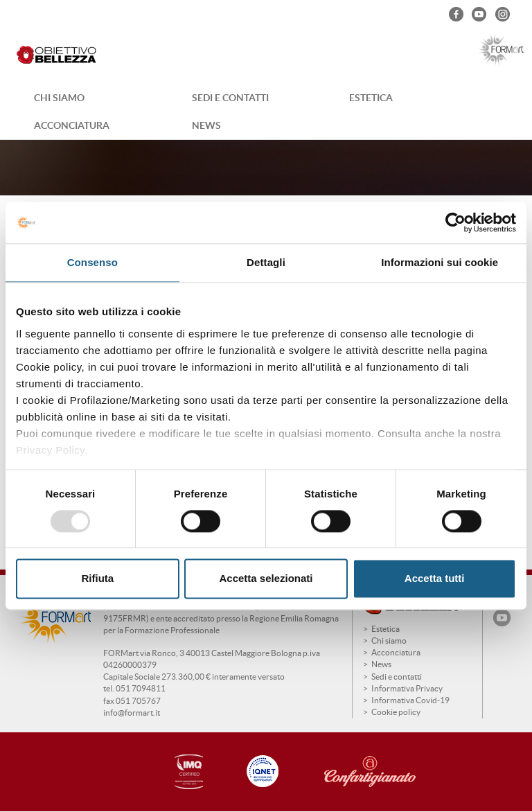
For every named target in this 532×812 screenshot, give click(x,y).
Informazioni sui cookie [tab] (440, 262)
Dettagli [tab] (266, 262)
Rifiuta (97, 579)
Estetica (371, 98)
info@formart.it (132, 713)
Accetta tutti (435, 579)
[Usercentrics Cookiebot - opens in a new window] (455, 222)
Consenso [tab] (92, 262)
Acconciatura (72, 125)
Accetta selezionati (266, 579)
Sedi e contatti (230, 98)
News (206, 125)
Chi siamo (59, 98)
